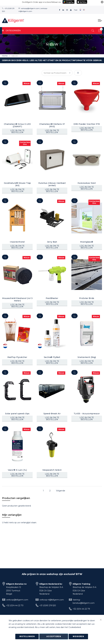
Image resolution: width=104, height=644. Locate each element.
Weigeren (78, 636)
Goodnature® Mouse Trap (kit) (17, 184)
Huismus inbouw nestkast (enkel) (52, 184)
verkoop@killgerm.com (30, 8)
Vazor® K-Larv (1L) (17, 470)
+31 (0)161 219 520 (48, 605)
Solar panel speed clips (17, 414)
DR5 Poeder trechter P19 (87, 124)
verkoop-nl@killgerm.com (52, 600)
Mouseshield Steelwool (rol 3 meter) (17, 299)
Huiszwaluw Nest (87, 183)
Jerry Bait (52, 242)
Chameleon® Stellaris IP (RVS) (52, 125)
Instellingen (27, 636)
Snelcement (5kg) (87, 357)
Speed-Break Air (52, 414)
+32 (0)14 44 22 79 (81, 609)
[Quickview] (5, 83)
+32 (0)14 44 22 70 (15, 605)
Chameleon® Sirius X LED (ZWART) (17, 125)
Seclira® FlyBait (52, 357)
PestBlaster (52, 298)
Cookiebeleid (75, 627)
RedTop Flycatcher (17, 357)
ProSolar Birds (87, 298)
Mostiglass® (87, 242)
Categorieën (11, 31)
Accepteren (54, 636)
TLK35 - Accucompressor (87, 414)
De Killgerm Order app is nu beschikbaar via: (42, 2)
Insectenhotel (17, 242)
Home (5, 56)
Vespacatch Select (52, 470)
